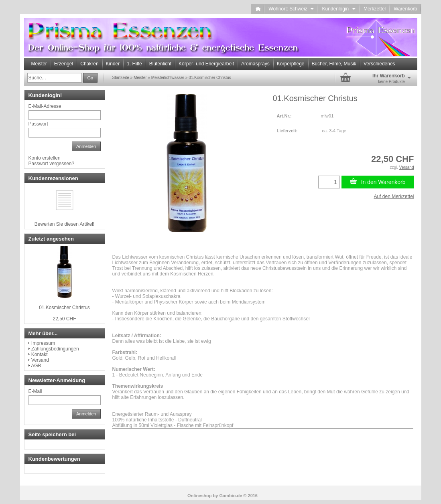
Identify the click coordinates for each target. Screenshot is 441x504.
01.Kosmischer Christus (64, 308)
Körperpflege (291, 64)
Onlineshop (200, 496)
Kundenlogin (338, 9)
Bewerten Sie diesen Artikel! (64, 224)
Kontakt (40, 354)
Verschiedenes (379, 64)
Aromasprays (255, 64)
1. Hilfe (134, 64)
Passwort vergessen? (52, 164)
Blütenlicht (160, 64)
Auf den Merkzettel (394, 196)
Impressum (43, 343)
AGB (36, 366)
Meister (39, 64)
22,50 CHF (64, 319)
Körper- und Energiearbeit (206, 64)
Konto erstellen (45, 158)
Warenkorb (405, 9)
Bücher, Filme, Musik (334, 64)
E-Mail (35, 391)
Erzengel (64, 64)
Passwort (38, 124)
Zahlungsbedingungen (55, 349)
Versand (40, 360)
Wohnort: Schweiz (291, 9)
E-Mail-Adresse (45, 106)
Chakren (89, 64)
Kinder (113, 64)
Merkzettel (375, 9)
